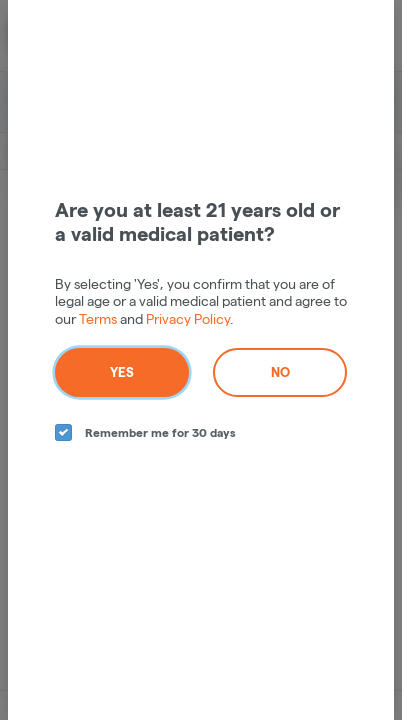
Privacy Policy (188, 319)
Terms (98, 319)
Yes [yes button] (122, 372)
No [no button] (280, 372)
